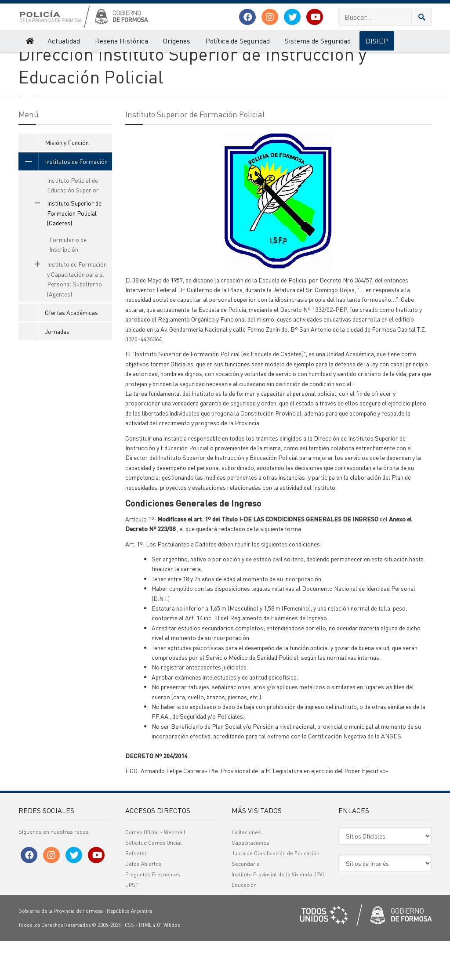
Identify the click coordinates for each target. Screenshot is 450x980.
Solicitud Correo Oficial (154, 882)
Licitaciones (246, 871)
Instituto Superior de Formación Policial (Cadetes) (184, 61)
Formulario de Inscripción (68, 283)
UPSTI (132, 924)
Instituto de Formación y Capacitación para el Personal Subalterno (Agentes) (66, 318)
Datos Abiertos (143, 903)
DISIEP (377, 41)
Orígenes (177, 41)
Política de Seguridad (238, 41)
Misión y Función (67, 181)
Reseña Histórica (122, 41)
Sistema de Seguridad (318, 41)
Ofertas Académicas (71, 351)
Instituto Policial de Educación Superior (73, 224)
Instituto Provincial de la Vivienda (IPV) (278, 913)
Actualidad (64, 41)
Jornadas (57, 370)
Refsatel (136, 892)
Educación (244, 924)
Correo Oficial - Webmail (155, 871)
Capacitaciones (250, 882)
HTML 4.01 (151, 964)
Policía (26, 61)
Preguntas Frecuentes (153, 913)
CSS (129, 964)
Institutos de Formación (93, 61)
